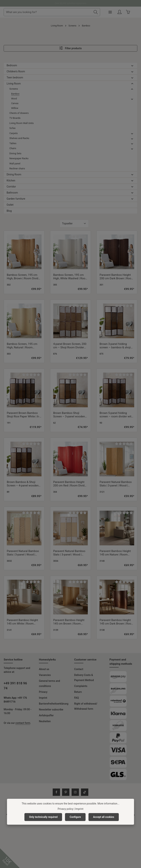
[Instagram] (75, 792)
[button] (132, 65)
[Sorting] (74, 224)
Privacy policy (65, 809)
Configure (75, 817)
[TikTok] (85, 792)
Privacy (43, 692)
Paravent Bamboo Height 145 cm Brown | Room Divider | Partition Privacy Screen (69, 622)
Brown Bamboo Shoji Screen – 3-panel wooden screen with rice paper (69, 415)
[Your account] (125, 12)
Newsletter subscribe (51, 710)
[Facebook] (56, 792)
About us (44, 669)
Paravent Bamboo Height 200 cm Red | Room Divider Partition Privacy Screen (70, 484)
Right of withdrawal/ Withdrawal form (86, 706)
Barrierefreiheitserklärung (54, 704)
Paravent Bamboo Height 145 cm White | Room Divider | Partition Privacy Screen (22, 622)
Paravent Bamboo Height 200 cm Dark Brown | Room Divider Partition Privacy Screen (116, 277)
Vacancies (45, 675)
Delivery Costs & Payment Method (84, 678)
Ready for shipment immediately (70, 3)
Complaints (81, 686)
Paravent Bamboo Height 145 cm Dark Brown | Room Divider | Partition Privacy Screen (116, 622)
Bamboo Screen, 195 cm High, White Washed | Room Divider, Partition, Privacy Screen (70, 277)
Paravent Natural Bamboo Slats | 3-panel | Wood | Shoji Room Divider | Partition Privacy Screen (69, 553)
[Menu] (115, 12)
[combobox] (56, 12)
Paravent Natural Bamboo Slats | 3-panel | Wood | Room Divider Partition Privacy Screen (116, 484)
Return (78, 692)
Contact (79, 669)
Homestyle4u (47, 660)
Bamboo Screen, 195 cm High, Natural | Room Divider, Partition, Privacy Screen (22, 346)
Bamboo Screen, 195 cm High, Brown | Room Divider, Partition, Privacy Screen (24, 277)
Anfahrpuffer (46, 715)
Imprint (43, 698)
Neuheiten (45, 721)
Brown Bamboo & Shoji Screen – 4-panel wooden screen (23, 484)
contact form (23, 723)
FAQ (76, 698)
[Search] (101, 12)
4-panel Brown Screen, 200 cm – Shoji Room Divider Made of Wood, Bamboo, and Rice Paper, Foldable (70, 346)
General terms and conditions (49, 683)
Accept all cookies (104, 817)
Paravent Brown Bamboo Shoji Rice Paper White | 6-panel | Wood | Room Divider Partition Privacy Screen (23, 415)
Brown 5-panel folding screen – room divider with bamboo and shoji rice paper (116, 415)
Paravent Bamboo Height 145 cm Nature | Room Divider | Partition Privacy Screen (115, 553)
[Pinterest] (66, 792)
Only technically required (43, 817)
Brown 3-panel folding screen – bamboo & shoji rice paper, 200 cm (115, 346)
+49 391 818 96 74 (15, 686)
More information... (108, 804)
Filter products (70, 48)
